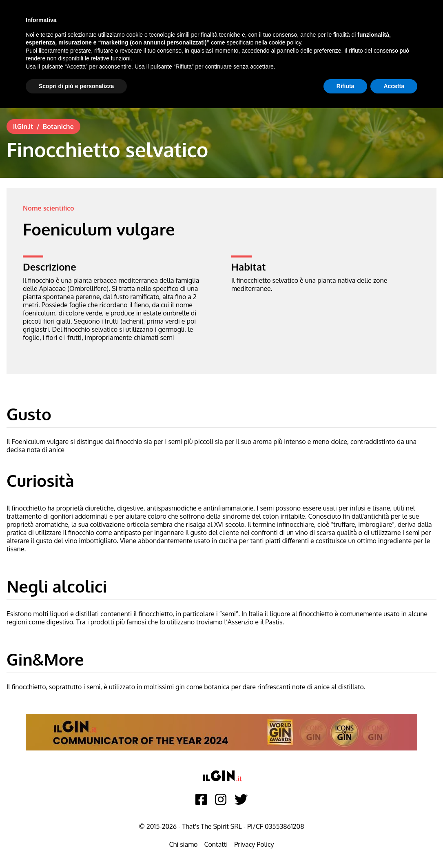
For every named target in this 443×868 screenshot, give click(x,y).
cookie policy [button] (285, 42)
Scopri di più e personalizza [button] (76, 86)
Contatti (216, 844)
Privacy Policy (254, 844)
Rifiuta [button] (346, 86)
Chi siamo (183, 844)
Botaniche (58, 127)
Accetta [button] (394, 86)
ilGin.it (23, 127)
